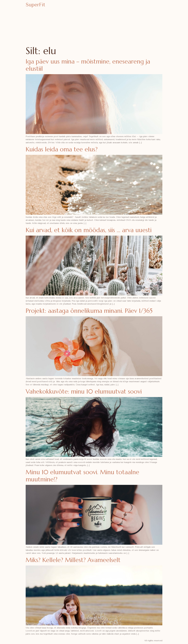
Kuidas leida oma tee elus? (62, 149)
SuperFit (35, 5)
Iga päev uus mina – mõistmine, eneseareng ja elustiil (88, 65)
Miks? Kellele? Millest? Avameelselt (73, 560)
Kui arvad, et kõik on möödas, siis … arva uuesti (89, 230)
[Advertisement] (94, 28)
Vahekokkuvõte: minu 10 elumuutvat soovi (84, 391)
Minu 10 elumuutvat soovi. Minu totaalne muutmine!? (82, 476)
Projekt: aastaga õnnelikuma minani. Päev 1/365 (89, 311)
